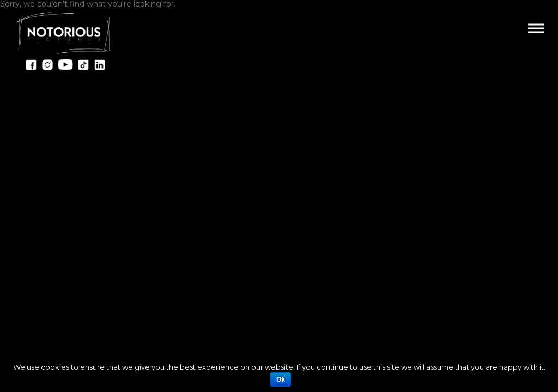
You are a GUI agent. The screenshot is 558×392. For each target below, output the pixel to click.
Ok (281, 379)
